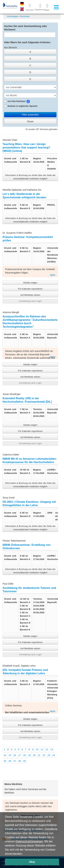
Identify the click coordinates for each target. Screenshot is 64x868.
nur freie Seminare (26, 101)
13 (52, 749)
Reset (30, 121)
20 (34, 755)
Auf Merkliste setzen (30, 295)
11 (42, 749)
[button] (24, 854)
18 (24, 755)
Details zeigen (30, 283)
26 (10, 761)
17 (20, 755)
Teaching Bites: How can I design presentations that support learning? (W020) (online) (26, 148)
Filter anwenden (30, 115)
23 (49, 755)
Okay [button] (32, 862)
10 (37, 749)
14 (5, 755)
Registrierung (39, 7)
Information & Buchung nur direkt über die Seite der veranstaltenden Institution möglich (30, 177)
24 (54, 755)
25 (5, 761)
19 (29, 755)
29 (24, 761)
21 (39, 755)
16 (15, 755)
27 (15, 761)
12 (47, 749)
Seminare (25, 16)
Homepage (12, 16)
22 (44, 755)
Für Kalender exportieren (30, 289)
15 (10, 755)
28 (20, 761)
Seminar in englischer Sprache (21, 106)
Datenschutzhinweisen (29, 841)
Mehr (53, 275)
